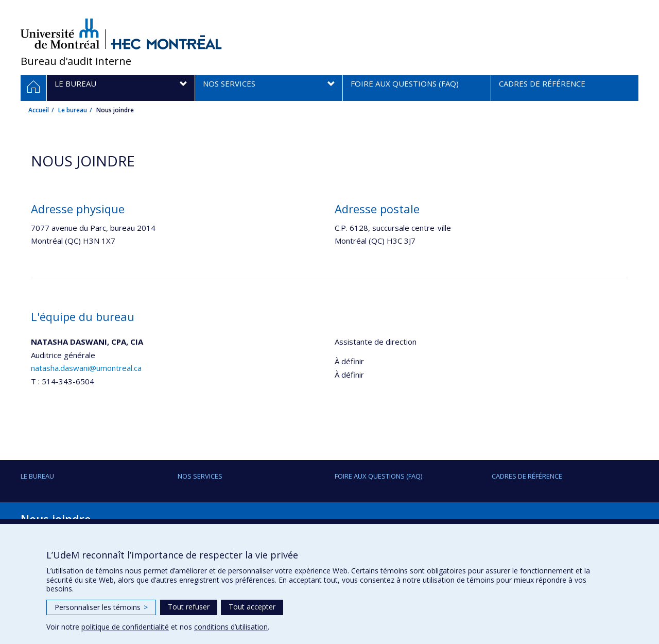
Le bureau (73, 110)
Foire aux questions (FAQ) (378, 476)
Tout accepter (252, 607)
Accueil (39, 110)
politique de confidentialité (125, 627)
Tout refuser (189, 607)
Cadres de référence (527, 476)
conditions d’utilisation (231, 627)
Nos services (200, 476)
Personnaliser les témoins (101, 607)
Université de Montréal (60, 33)
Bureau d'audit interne (76, 61)
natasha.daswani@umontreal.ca (86, 368)
